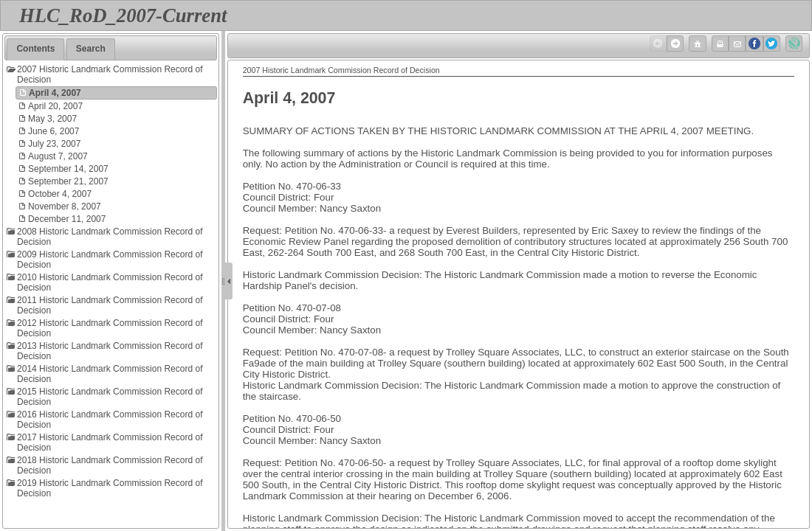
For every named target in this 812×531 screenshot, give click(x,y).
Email (736, 44)
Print (719, 44)
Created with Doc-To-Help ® (793, 44)
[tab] (35, 49)
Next (674, 44)
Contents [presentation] (35, 49)
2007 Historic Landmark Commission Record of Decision (341, 70)
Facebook (753, 44)
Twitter (771, 44)
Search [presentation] (91, 49)
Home (696, 44)
